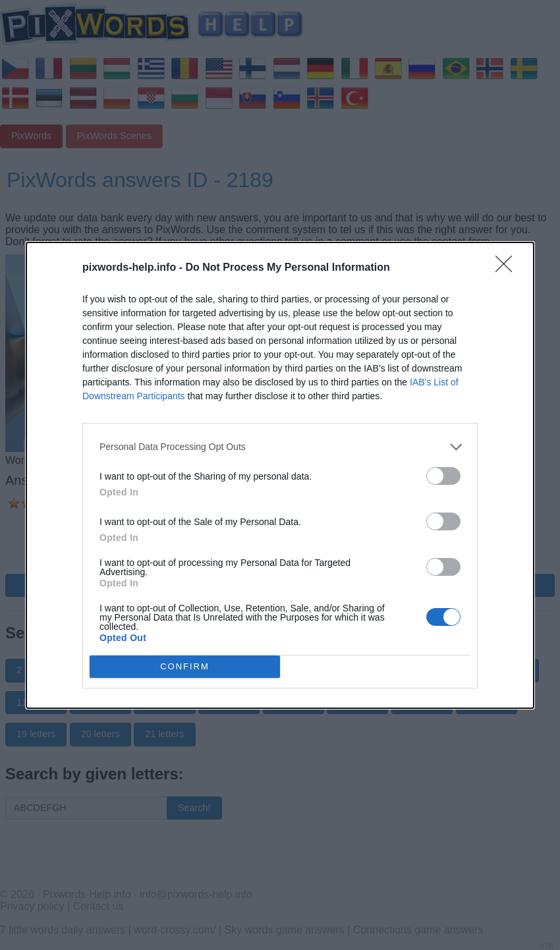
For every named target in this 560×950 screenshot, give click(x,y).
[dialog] (280, 475)
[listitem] (280, 447)
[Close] (508, 268)
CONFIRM (185, 666)
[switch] (443, 476)
